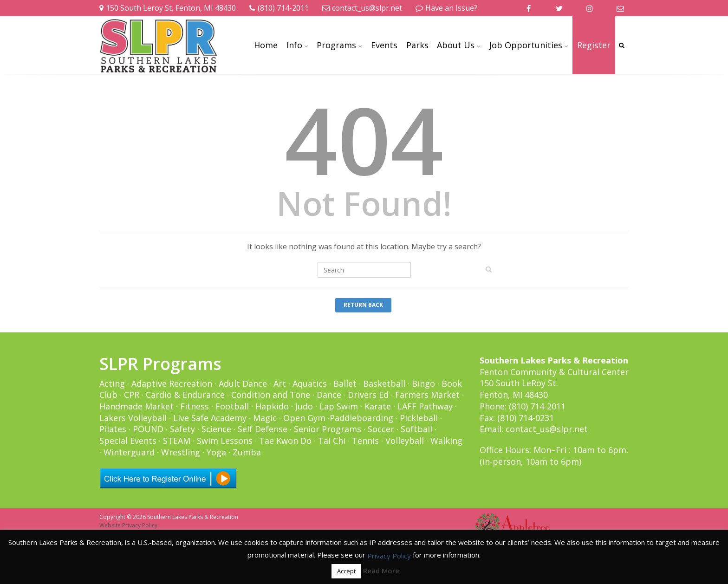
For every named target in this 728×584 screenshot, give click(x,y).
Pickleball (419, 418)
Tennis (365, 441)
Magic (265, 418)
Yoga (216, 452)
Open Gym (304, 418)
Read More (381, 571)
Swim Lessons (225, 441)
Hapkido (272, 406)
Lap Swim (339, 406)
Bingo (423, 383)
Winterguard (129, 452)
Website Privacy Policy (128, 525)
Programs (336, 45)
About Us (456, 45)
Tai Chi (332, 441)
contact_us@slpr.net (362, 8)
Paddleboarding (361, 418)
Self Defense (263, 429)
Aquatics (310, 383)
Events (384, 45)
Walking (446, 441)
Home (266, 45)
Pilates (113, 429)
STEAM (177, 441)
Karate (378, 406)
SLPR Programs (160, 364)
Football (232, 406)
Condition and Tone (271, 395)
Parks (417, 45)
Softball (416, 429)
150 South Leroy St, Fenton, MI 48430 (168, 8)
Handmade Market (136, 406)
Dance (329, 395)
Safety (182, 429)
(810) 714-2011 (279, 8)
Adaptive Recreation (172, 383)
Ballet (345, 383)
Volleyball (405, 441)
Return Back (363, 305)
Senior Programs (328, 429)
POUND (148, 429)
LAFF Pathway (425, 406)
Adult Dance (243, 383)
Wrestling (181, 452)
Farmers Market (427, 395)
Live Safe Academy (210, 418)
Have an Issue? (446, 8)
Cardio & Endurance (185, 395)
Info (294, 45)
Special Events (128, 441)
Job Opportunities (526, 45)
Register (594, 45)
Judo (304, 406)
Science (216, 429)
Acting (112, 383)
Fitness (195, 406)
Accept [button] (346, 571)
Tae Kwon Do (285, 441)
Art (280, 383)
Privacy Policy (389, 556)
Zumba (247, 452)
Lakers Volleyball (133, 418)
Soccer (381, 429)
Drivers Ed (368, 395)
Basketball (384, 383)
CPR (132, 395)
